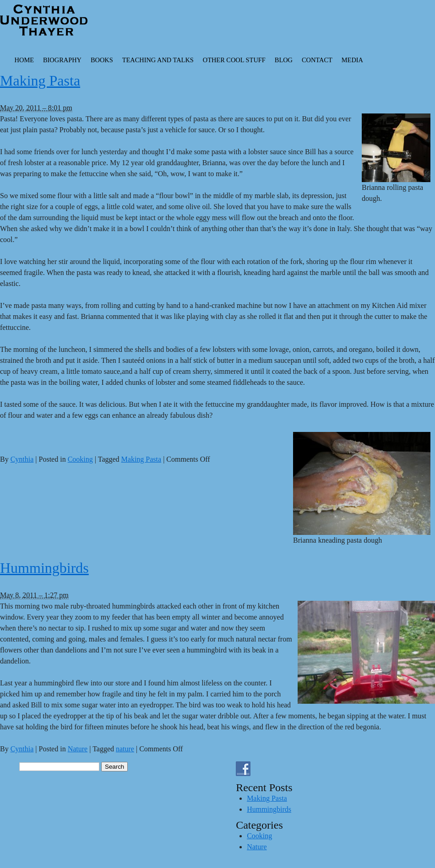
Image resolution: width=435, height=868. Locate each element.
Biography (62, 60)
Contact (317, 60)
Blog (284, 60)
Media (352, 60)
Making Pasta (40, 81)
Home (24, 60)
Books (102, 60)
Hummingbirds (44, 568)
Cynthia (22, 459)
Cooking (80, 459)
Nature (78, 749)
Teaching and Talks (158, 60)
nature (125, 749)
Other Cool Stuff (234, 60)
